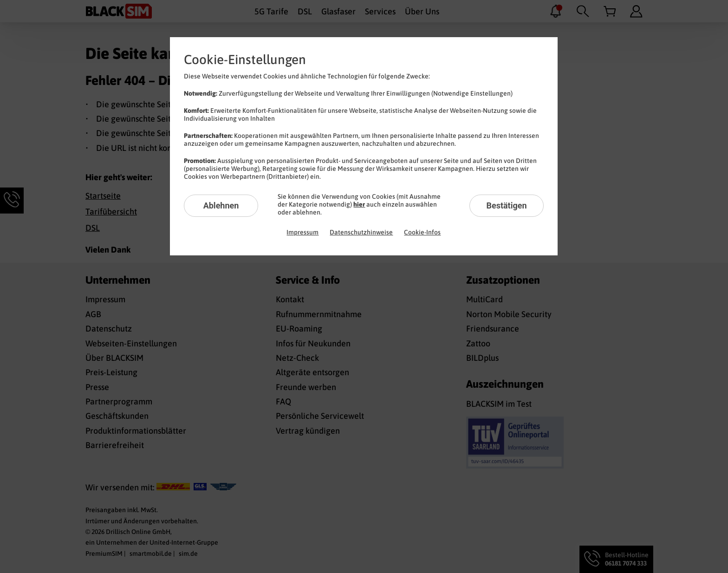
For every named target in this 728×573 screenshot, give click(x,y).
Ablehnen (221, 205)
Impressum (302, 232)
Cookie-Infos (422, 232)
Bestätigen (506, 205)
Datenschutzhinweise (361, 232)
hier (359, 204)
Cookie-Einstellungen (245, 59)
